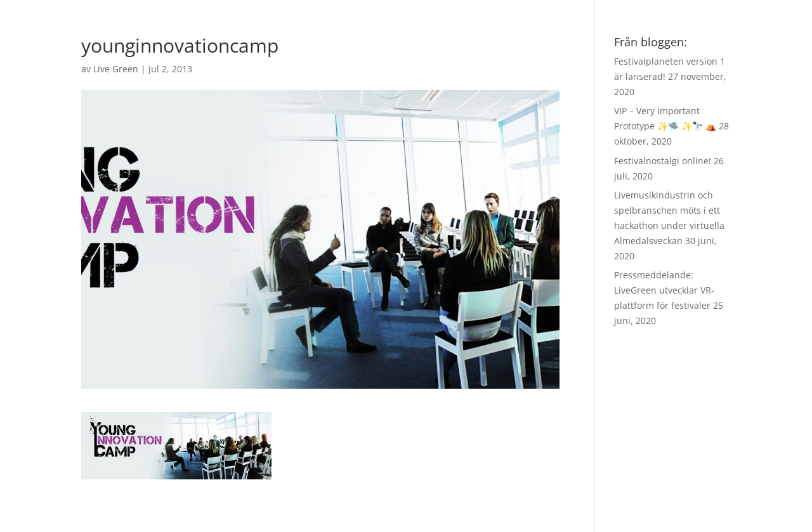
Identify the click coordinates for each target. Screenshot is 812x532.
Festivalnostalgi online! (663, 161)
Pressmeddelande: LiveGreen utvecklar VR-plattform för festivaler (664, 290)
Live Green (116, 69)
